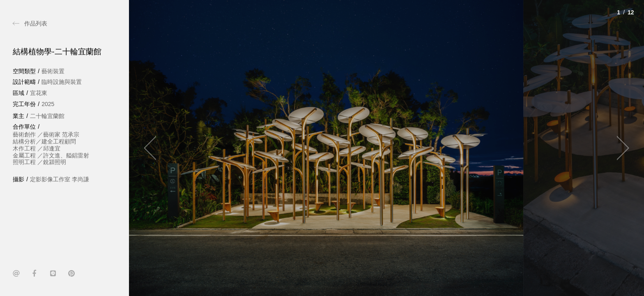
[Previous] (154, 148)
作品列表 (36, 23)
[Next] (619, 148)
